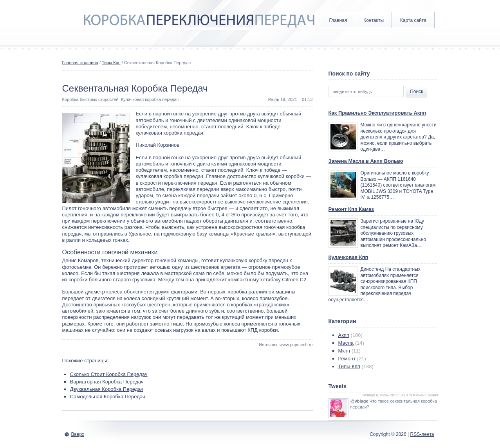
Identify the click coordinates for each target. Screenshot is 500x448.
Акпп (344, 335)
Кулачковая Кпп (348, 257)
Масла (346, 343)
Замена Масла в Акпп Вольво (366, 161)
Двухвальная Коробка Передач (107, 389)
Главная (338, 20)
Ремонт (347, 359)
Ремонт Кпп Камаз (351, 209)
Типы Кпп (111, 63)
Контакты (374, 20)
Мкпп (344, 351)
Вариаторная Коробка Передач (107, 382)
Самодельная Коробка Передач (108, 397)
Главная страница (80, 63)
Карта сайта (413, 20)
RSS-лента (422, 434)
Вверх (78, 434)
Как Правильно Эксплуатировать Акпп (377, 113)
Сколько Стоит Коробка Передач (109, 374)
